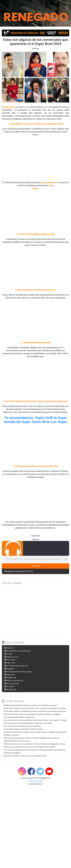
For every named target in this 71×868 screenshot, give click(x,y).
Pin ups (9, 654)
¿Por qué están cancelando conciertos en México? (22, 726)
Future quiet (11, 660)
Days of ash (11, 663)
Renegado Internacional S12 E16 (19, 571)
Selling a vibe (11, 678)
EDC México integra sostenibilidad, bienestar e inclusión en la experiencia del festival (35, 711)
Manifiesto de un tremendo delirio (19, 651)
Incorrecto (10, 687)
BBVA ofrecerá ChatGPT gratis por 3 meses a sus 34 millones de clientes (30, 705)
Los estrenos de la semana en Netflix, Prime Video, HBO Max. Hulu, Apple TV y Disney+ (35, 720)
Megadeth (10, 669)
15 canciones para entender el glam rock (19, 717)
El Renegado (42, 778)
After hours (11, 675)
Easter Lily (10, 648)
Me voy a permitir (13, 684)
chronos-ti (39, 784)
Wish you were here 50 (15, 681)
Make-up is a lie (12, 657)
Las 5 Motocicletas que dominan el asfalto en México (24, 729)
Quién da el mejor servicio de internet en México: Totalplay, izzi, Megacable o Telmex (35, 744)
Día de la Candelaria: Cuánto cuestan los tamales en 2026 (25, 756)
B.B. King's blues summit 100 (17, 666)
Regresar (36, 48)
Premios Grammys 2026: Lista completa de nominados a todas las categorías (32, 714)
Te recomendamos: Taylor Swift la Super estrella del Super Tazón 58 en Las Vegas (36, 420)
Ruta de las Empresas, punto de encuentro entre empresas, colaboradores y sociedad (35, 708)
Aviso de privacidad (35, 781)
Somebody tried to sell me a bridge (19, 672)
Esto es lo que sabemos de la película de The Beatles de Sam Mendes (29, 747)
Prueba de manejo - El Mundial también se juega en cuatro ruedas (28, 723)
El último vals (12, 689)
